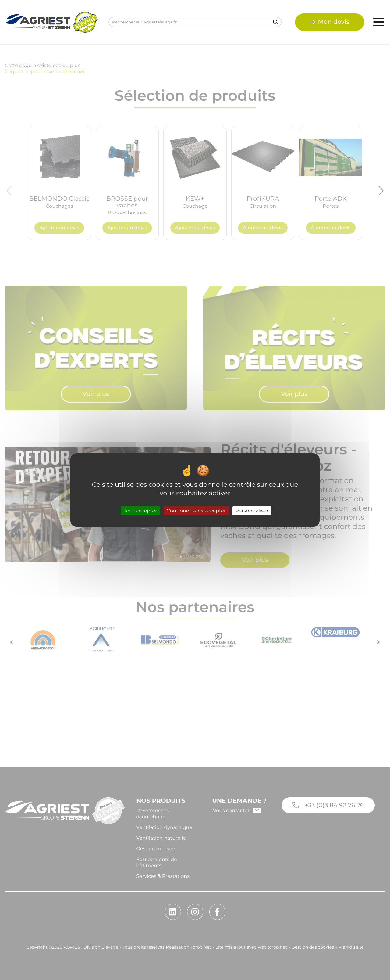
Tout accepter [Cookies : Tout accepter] (140, 511)
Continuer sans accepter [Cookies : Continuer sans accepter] (196, 511)
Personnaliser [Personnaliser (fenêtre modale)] (252, 511)
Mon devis (329, 22)
